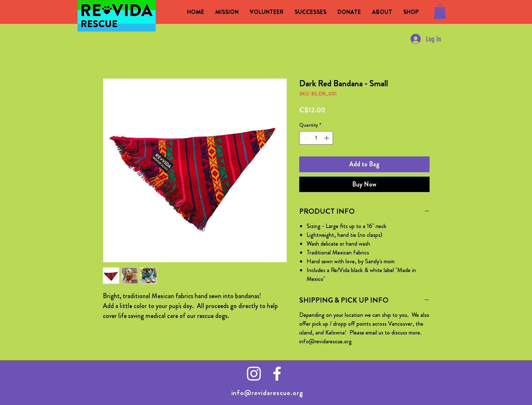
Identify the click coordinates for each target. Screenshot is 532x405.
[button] (440, 12)
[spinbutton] (316, 138)
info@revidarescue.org (267, 393)
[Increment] (327, 138)
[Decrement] (305, 138)
